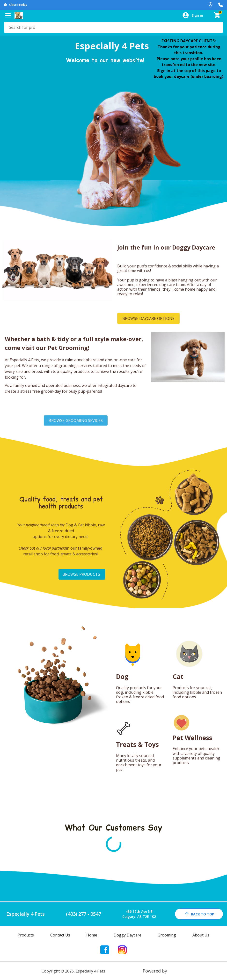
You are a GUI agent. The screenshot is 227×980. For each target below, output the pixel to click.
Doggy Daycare (128, 935)
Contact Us (60, 935)
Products (26, 935)
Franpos (177, 971)
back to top (199, 914)
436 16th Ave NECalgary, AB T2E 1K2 (139, 914)
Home (92, 935)
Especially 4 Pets (26, 914)
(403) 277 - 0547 (84, 914)
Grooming (167, 935)
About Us (201, 935)
